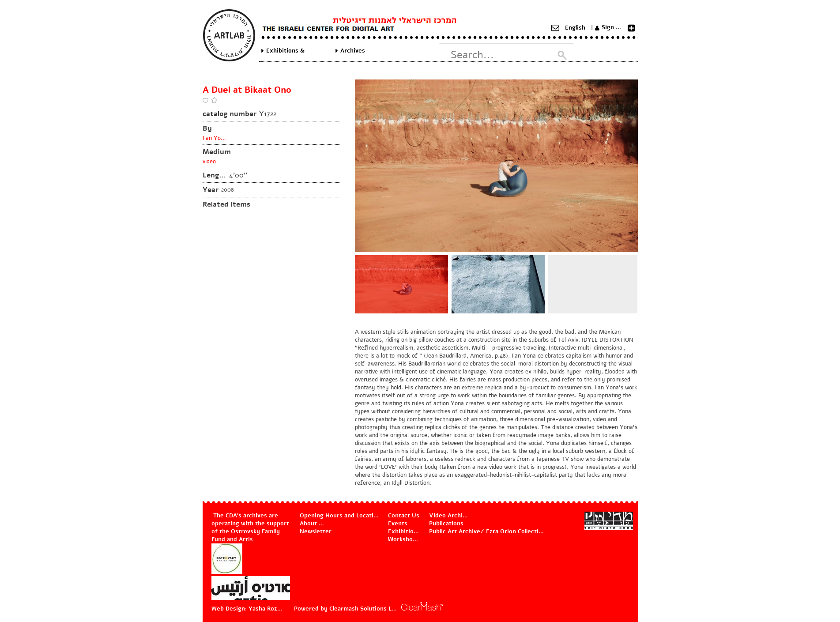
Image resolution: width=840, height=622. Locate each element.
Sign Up (613, 27)
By (207, 128)
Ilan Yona (215, 138)
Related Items (226, 204)
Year (211, 190)
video (209, 162)
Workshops (404, 539)
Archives (353, 51)
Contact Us (404, 516)
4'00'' (238, 175)
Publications (446, 524)
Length (215, 175)
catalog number (230, 114)
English (575, 28)
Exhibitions (404, 532)
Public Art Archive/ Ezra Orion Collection (487, 532)
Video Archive (449, 516)
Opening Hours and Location (340, 516)
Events (398, 524)
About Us (313, 524)
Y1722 (268, 114)
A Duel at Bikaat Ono (247, 90)
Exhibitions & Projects (285, 51)
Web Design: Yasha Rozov (247, 609)
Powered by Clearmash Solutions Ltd (346, 609)
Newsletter (316, 532)
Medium (217, 152)
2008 (228, 190)
